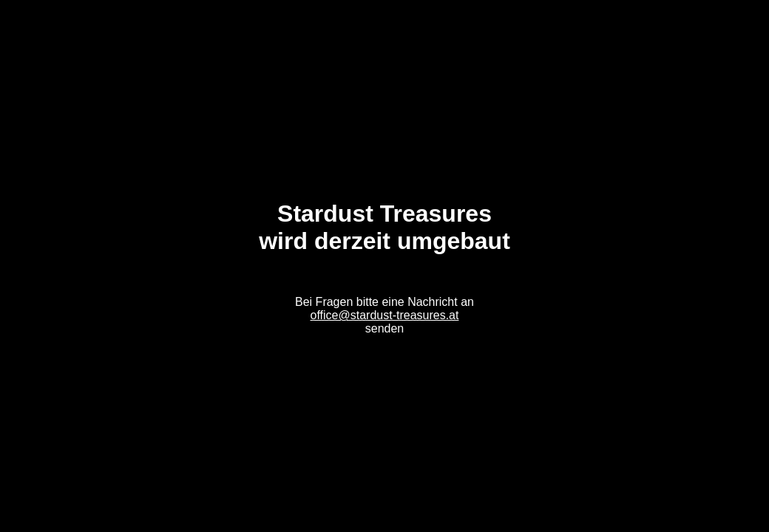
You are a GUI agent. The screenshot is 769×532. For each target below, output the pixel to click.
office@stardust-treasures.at (385, 315)
